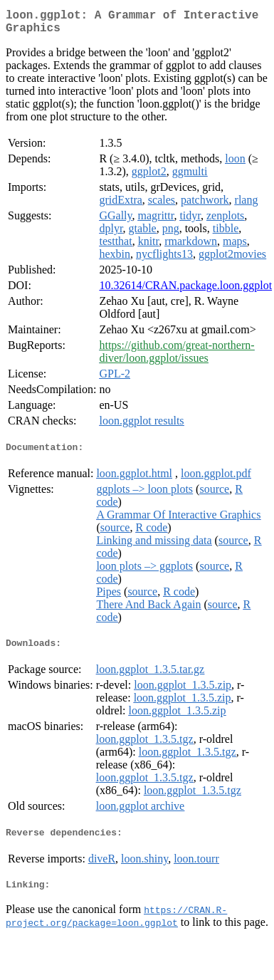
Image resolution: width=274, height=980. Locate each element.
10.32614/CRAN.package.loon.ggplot (185, 291)
